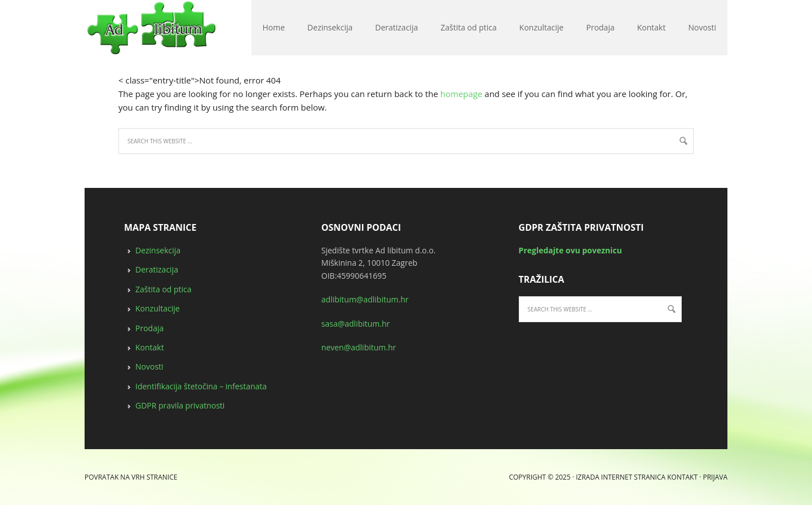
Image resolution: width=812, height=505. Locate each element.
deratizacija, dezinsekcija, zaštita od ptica (90, 28)
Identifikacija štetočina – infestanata (201, 386)
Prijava (715, 477)
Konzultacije (158, 308)
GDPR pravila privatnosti (180, 405)
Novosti (149, 366)
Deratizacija (157, 269)
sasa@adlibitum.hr (356, 324)
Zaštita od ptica (164, 289)
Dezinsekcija (158, 250)
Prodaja (149, 328)
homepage (462, 94)
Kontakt (150, 347)
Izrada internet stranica (621, 477)
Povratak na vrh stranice (131, 477)
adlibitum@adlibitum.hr (365, 299)
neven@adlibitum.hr (359, 347)
